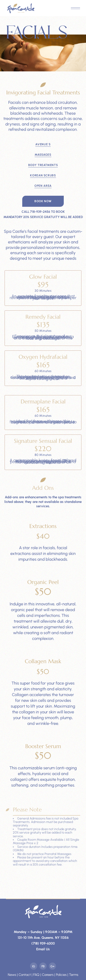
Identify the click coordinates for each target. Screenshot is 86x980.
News (12, 975)
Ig (34, 966)
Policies (61, 975)
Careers (48, 975)
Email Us (43, 949)
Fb (43, 966)
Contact (25, 975)
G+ (53, 966)
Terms (74, 975)
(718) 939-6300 (43, 943)
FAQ (36, 975)
